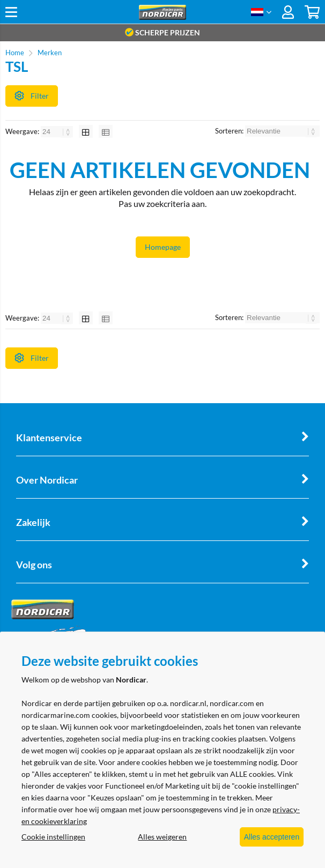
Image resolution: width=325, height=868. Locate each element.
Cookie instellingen (53, 837)
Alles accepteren (267, 837)
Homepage (163, 250)
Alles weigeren (157, 837)
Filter (32, 95)
